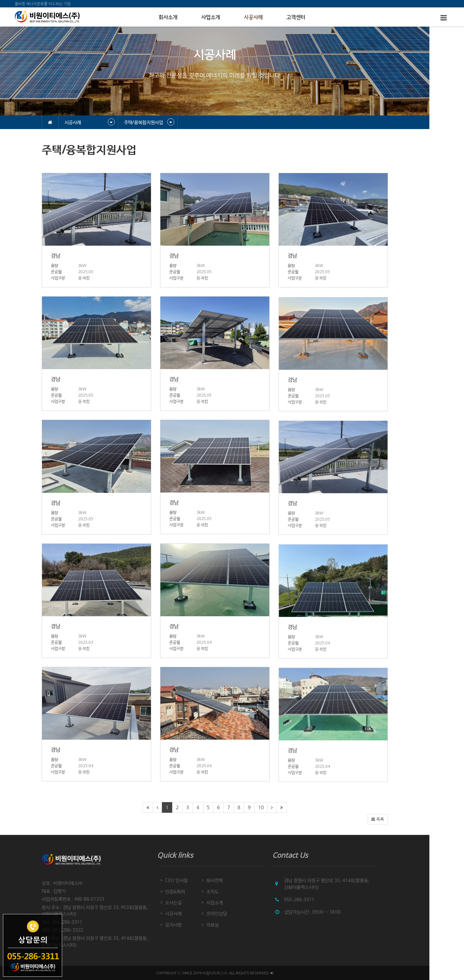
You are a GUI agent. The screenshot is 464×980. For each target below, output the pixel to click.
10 (278, 807)
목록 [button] (395, 819)
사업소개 (211, 17)
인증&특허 (192, 892)
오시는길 (191, 902)
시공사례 (253, 17)
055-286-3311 (317, 899)
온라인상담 (234, 913)
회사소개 (168, 17)
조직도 (230, 892)
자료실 (230, 925)
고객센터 (296, 17)
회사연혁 (232, 880)
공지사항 (191, 925)
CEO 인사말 (194, 880)
